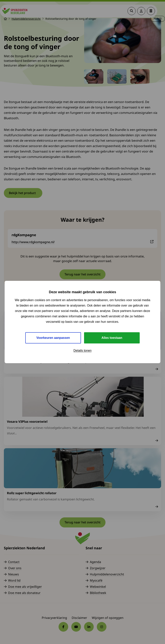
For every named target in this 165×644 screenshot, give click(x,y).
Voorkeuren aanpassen (53, 338)
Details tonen (82, 351)
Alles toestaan (112, 338)
